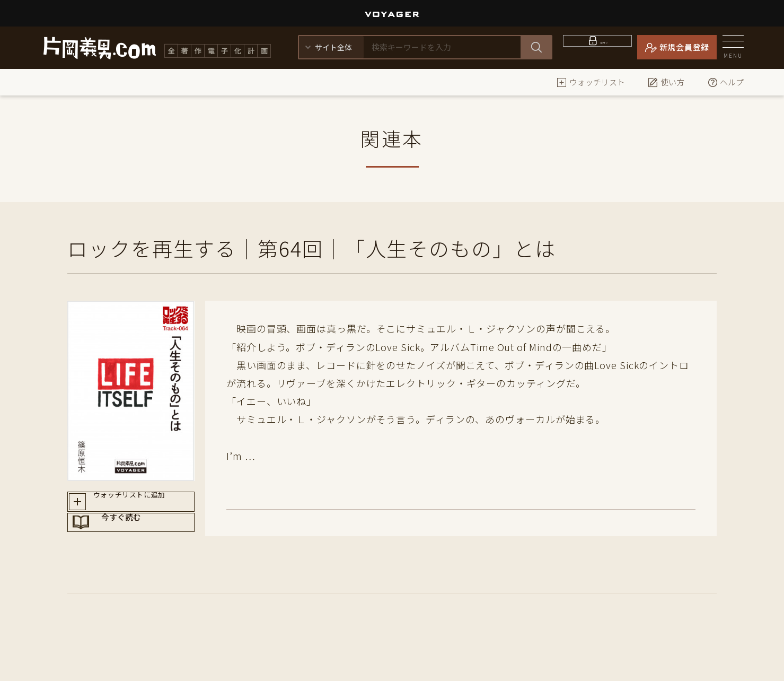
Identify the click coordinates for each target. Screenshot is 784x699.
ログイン (604, 47)
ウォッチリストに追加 (141, 505)
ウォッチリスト (591, 82)
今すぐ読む (141, 543)
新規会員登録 (685, 47)
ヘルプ (725, 82)
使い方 (666, 82)
